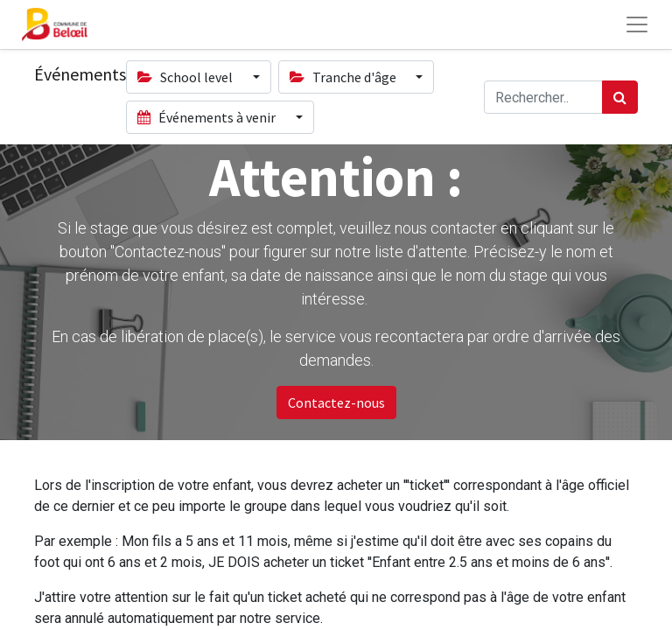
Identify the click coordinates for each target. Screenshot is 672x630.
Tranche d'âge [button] (344, 77)
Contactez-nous (336, 402)
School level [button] (186, 77)
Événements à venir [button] (208, 117)
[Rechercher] (620, 97)
